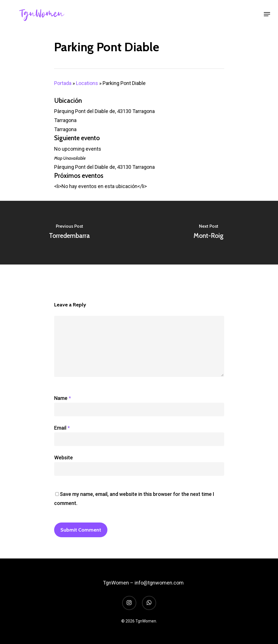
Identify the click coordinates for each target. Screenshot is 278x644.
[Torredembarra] (70, 233)
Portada (63, 83)
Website (63, 458)
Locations (87, 83)
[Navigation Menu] (267, 14)
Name (62, 398)
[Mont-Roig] (209, 233)
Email (62, 428)
